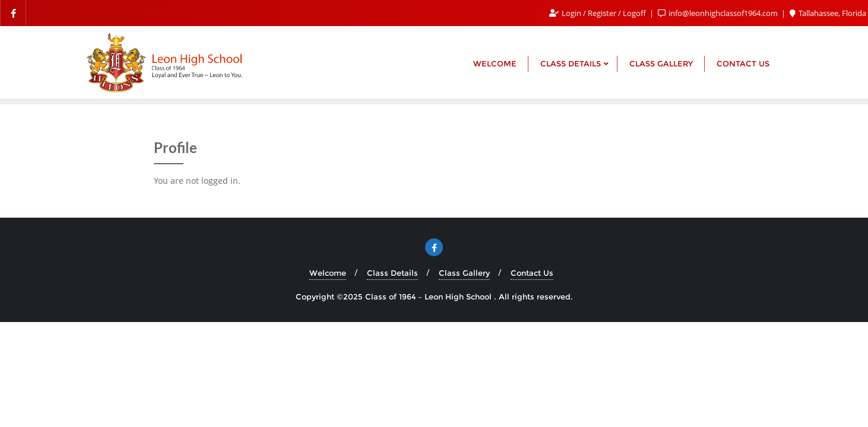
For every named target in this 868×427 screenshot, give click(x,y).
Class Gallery (464, 273)
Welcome (328, 273)
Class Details (392, 273)
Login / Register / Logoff (598, 13)
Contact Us (532, 273)
